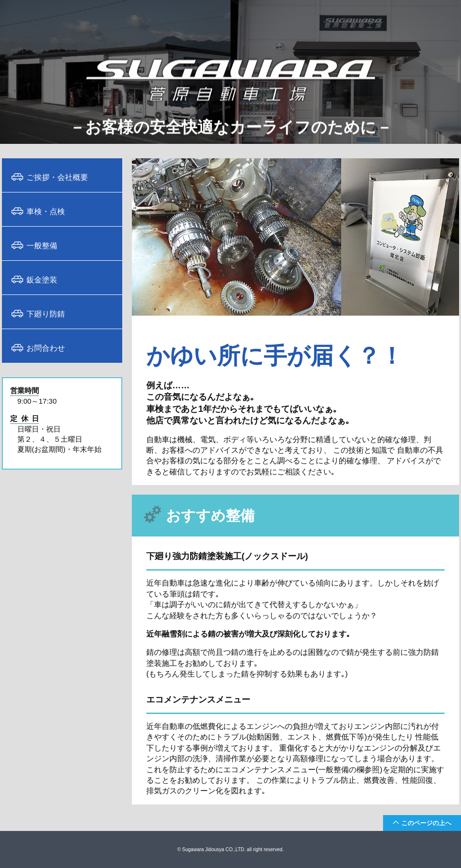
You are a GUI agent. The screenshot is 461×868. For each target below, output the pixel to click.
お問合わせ (46, 347)
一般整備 (42, 245)
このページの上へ (426, 823)
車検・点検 (46, 211)
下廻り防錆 (46, 313)
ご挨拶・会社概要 (57, 177)
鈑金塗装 (42, 279)
